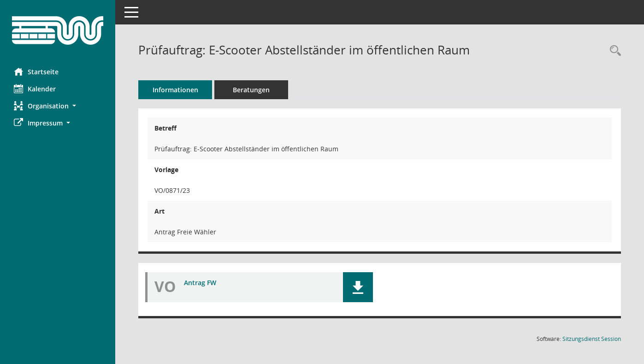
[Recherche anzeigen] (613, 51)
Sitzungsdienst (592, 339)
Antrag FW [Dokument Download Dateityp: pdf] (200, 283)
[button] (58, 106)
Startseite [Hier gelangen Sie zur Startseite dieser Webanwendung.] (36, 72)
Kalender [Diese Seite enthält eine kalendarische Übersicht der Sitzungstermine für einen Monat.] (35, 89)
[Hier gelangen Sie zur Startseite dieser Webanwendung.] (58, 30)
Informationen (175, 90)
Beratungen (251, 90)
